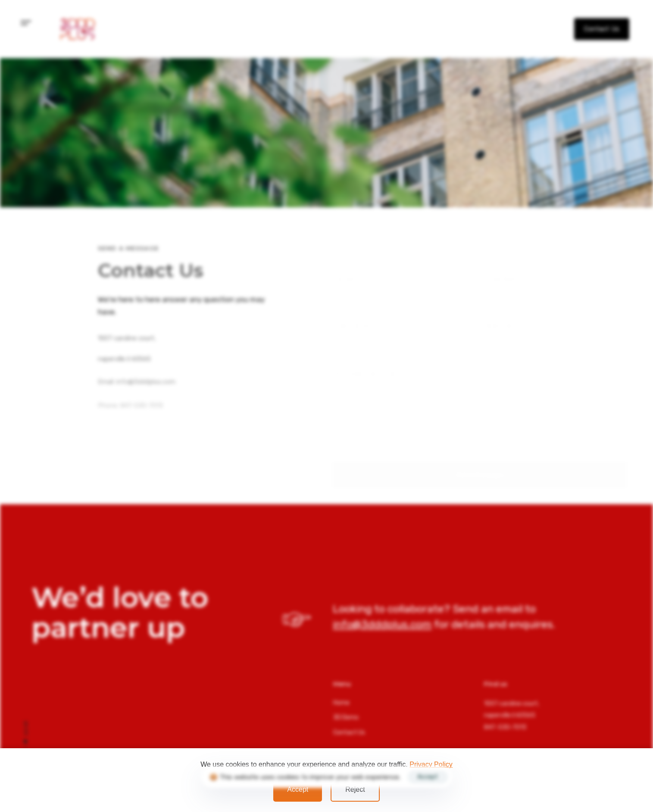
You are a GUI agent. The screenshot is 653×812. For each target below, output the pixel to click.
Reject (355, 789)
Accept (298, 789)
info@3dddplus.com (25, 405)
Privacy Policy (431, 764)
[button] (26, 23)
